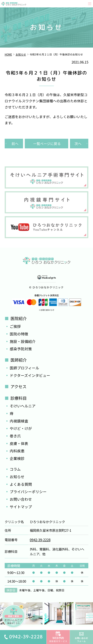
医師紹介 (19, 360)
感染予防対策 (21, 349)
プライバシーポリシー (28, 492)
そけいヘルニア (23, 406)
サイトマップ (21, 507)
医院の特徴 (19, 334)
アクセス (18, 386)
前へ (15, 144)
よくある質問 (21, 484)
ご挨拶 (15, 326)
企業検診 (17, 458)
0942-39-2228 (40, 540)
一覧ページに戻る (47, 144)
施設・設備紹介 (23, 341)
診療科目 (19, 398)
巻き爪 (15, 436)
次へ (78, 144)
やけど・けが (21, 428)
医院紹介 (19, 318)
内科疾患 (17, 451)
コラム (15, 469)
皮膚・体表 (19, 443)
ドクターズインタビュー (30, 375)
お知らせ (17, 477)
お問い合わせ (21, 499)
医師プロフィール (24, 368)
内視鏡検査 (19, 421)
